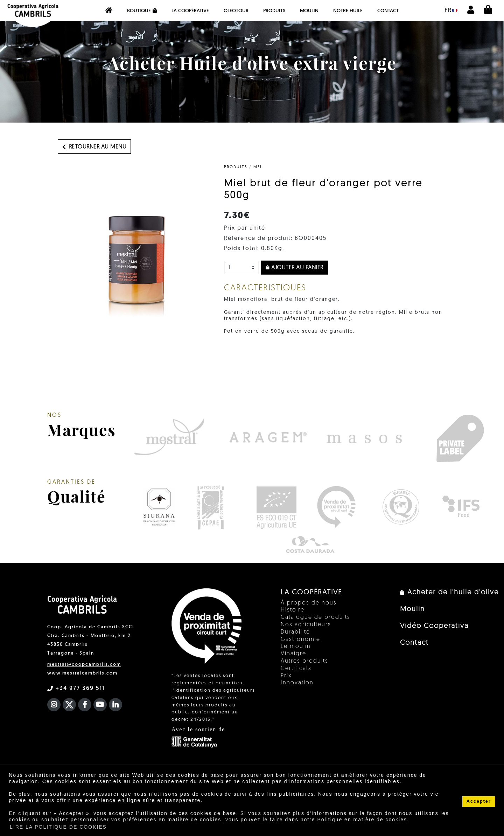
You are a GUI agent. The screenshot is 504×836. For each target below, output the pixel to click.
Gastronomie (300, 640)
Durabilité (295, 632)
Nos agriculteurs (306, 625)
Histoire (293, 610)
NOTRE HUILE (348, 11)
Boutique (142, 11)
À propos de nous (309, 603)
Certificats (296, 669)
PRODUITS (274, 11)
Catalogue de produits (316, 617)
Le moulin (296, 647)
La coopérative (190, 11)
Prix (286, 676)
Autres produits (304, 661)
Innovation (297, 683)
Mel (258, 167)
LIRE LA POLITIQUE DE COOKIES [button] (58, 827)
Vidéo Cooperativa (434, 626)
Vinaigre (293, 654)
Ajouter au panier (295, 268)
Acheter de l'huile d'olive (449, 593)
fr (451, 11)
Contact (388, 11)
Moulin (309, 11)
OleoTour (236, 11)
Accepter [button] (479, 801)
